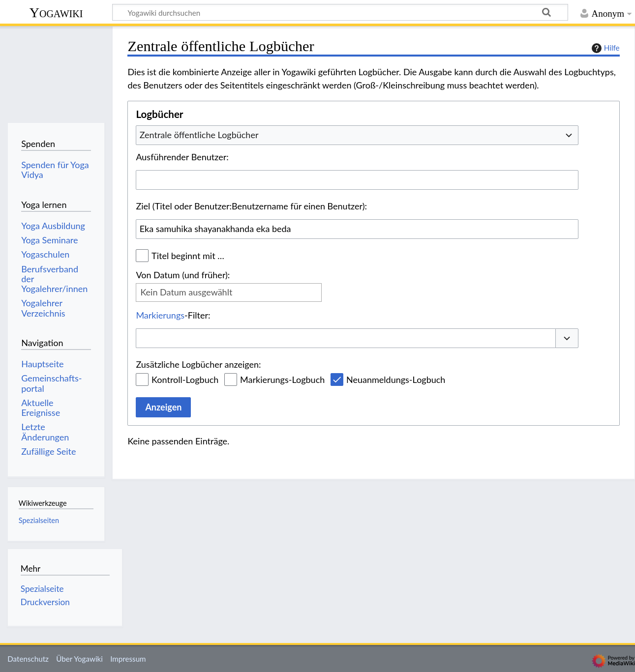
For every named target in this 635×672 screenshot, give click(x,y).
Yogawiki (56, 13)
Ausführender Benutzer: (182, 157)
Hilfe (605, 48)
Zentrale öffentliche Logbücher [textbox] (199, 135)
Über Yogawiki (79, 659)
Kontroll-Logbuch (185, 380)
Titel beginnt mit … (188, 256)
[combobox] (357, 135)
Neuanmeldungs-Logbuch (396, 380)
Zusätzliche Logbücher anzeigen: (198, 364)
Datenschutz (28, 659)
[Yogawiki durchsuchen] (340, 12)
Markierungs (160, 315)
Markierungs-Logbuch (282, 380)
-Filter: (173, 315)
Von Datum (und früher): (183, 275)
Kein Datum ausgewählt (186, 292)
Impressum (128, 659)
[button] (567, 338)
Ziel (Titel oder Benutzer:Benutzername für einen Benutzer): (251, 206)
